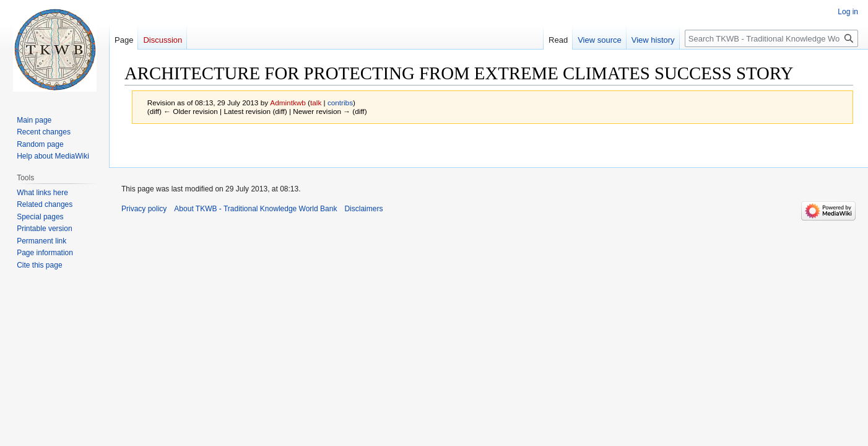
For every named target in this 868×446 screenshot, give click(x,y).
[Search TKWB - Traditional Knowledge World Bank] (771, 38)
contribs (340, 103)
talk (316, 103)
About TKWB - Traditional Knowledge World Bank (255, 209)
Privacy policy (144, 209)
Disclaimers (363, 209)
